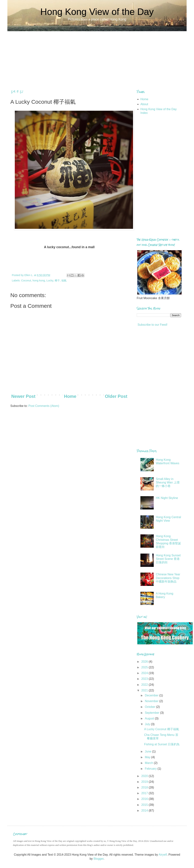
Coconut (26, 280)
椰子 (57, 280)
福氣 (64, 280)
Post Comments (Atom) (44, 406)
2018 (145, 787)
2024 (145, 673)
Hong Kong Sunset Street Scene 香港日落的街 (168, 559)
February (151, 769)
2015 (145, 805)
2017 (145, 793)
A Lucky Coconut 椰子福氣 (162, 729)
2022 (145, 685)
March (149, 763)
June (148, 751)
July (148, 724)
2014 (145, 811)
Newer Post (23, 396)
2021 (145, 690)
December (152, 695)
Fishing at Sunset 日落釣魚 (162, 744)
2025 (145, 667)
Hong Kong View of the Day (97, 12)
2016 (145, 799)
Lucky (50, 280)
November (152, 701)
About (144, 104)
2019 (145, 782)
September (153, 713)
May (148, 757)
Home (70, 396)
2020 (145, 776)
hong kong (39, 280)
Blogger (98, 859)
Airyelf (163, 855)
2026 (145, 662)
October (150, 707)
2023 (145, 679)
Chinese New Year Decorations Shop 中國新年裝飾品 (168, 578)
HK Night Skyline (167, 498)
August (150, 718)
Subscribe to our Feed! (152, 325)
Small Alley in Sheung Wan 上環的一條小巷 (168, 482)
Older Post (116, 396)
